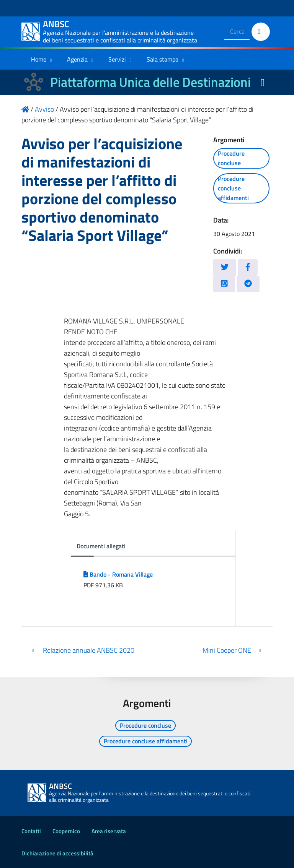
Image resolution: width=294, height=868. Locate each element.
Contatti (31, 831)
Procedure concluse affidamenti (233, 188)
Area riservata (109, 831)
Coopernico (66, 831)
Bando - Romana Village (118, 574)
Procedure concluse (231, 158)
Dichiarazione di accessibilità (57, 853)
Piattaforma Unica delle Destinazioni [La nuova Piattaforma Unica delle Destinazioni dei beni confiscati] (150, 82)
